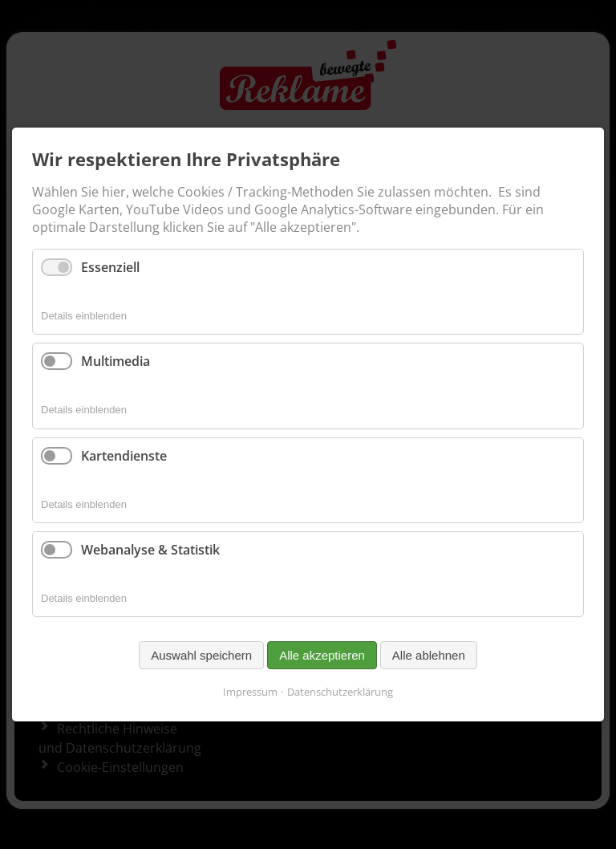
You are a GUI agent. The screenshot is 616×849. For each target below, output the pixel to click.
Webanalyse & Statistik (150, 550)
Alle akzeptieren (322, 655)
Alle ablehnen (429, 655)
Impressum (250, 692)
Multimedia (115, 361)
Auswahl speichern (201, 655)
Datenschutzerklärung (340, 692)
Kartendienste (124, 455)
